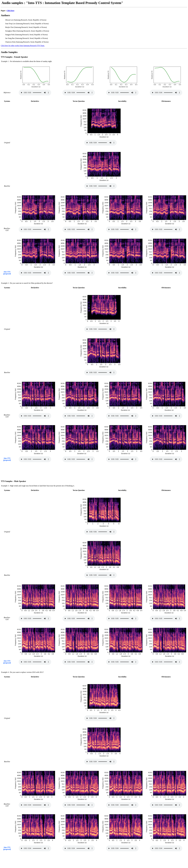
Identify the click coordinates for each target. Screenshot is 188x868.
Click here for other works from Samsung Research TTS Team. (23, 46)
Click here (10, 11)
